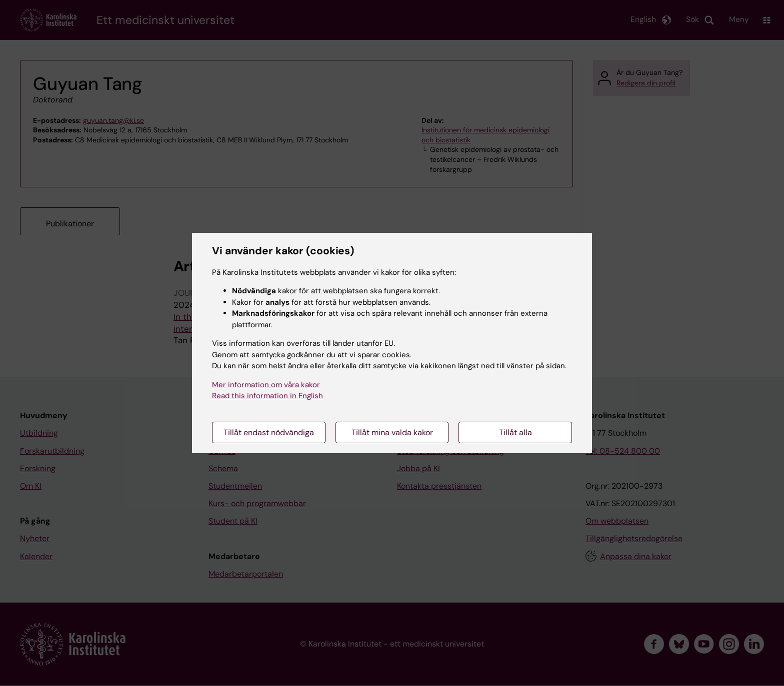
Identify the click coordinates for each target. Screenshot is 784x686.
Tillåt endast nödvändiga (269, 432)
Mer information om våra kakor (266, 385)
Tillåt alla (515, 432)
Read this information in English (267, 396)
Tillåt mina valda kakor (392, 432)
